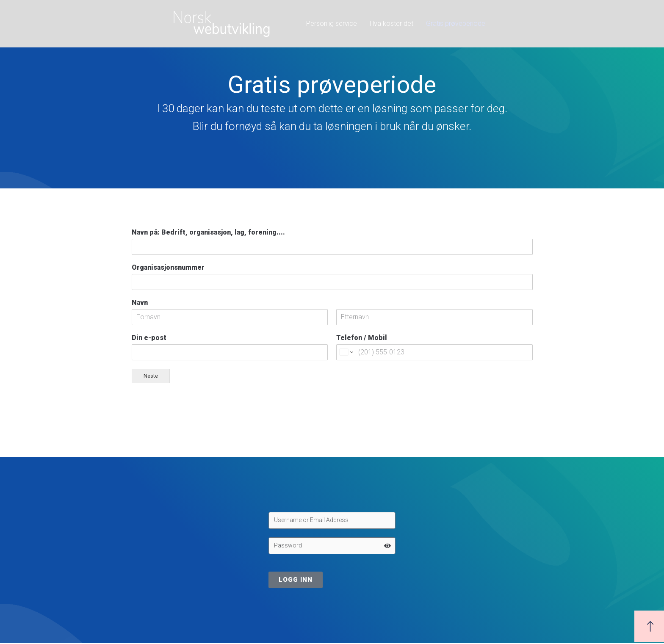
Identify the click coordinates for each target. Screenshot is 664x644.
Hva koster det (391, 23)
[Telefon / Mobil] (434, 352)
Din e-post (149, 338)
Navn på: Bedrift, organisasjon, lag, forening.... (208, 232)
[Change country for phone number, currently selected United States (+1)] (346, 352)
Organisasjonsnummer (168, 267)
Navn (140, 303)
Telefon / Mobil (362, 338)
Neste (151, 376)
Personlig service (332, 23)
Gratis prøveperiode (456, 23)
